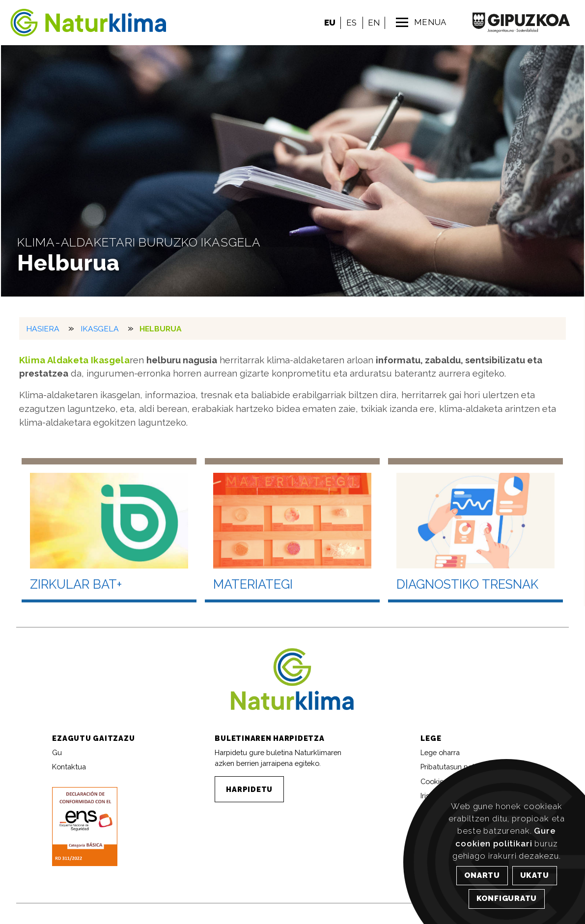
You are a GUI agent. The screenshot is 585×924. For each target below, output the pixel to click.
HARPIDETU (249, 789)
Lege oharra (440, 752)
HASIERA (43, 329)
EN (374, 23)
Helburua (161, 329)
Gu (57, 752)
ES (351, 23)
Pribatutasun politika (454, 767)
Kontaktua (69, 767)
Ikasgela (100, 329)
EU (330, 23)
